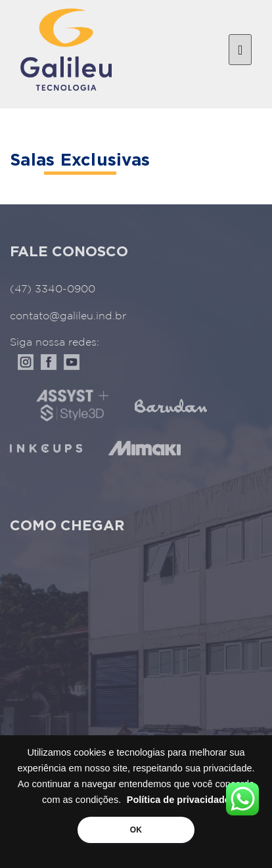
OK (136, 830)
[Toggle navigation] (240, 50)
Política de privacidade (178, 800)
